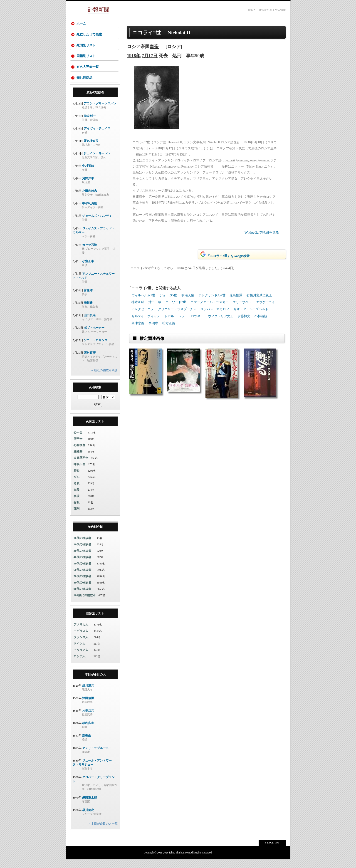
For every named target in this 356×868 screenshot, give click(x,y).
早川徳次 (88, 818)
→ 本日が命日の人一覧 (103, 832)
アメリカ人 (81, 633)
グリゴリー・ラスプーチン (177, 309)
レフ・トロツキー (191, 316)
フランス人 (81, 646)
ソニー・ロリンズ (96, 349)
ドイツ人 (79, 652)
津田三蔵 (155, 302)
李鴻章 (153, 323)
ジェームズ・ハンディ (97, 224)
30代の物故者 (82, 559)
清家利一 (90, 124)
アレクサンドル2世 (212, 295)
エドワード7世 (176, 302)
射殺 (77, 511)
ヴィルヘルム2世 (143, 295)
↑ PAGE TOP (272, 851)
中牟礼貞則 (90, 212)
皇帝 (154, 47)
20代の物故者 (82, 553)
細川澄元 (88, 694)
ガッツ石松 (90, 253)
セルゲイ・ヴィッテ (146, 316)
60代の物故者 (82, 578)
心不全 (78, 441)
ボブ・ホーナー (94, 336)
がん (77, 485)
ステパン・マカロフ (215, 309)
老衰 (77, 492)
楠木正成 (138, 302)
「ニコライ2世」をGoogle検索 (225, 254)
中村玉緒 (88, 174)
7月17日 (150, 56)
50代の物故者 (82, 572)
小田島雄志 (90, 199)
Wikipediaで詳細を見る (262, 232)
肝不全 (78, 447)
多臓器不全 (81, 466)
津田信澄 (88, 706)
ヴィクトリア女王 (221, 316)
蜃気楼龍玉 (91, 149)
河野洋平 (88, 187)
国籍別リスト (87, 61)
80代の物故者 (82, 591)
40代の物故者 (82, 565)
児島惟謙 (236, 295)
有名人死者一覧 (88, 73)
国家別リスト (95, 622)
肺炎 (77, 479)
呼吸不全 (79, 473)
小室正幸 (88, 270)
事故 (77, 504)
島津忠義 (138, 323)
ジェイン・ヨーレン (97, 162)
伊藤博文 (244, 316)
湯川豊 (88, 311)
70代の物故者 (82, 585)
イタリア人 (81, 658)
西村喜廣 (90, 361)
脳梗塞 (78, 460)
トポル (169, 316)
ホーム (82, 24)
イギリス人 (81, 639)
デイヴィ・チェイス (97, 137)
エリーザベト (242, 302)
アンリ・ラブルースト (97, 756)
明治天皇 (188, 295)
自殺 (77, 498)
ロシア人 (79, 665)
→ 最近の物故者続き (104, 379)
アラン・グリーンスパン (100, 112)
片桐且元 (88, 719)
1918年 (134, 56)
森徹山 (87, 744)
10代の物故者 (82, 546)
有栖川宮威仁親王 (259, 295)
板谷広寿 (88, 731)
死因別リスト (87, 48)
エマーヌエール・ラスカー (210, 302)
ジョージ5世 (168, 295)
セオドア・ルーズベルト (251, 309)
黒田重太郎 (90, 806)
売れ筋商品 (85, 85)
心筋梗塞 (79, 454)
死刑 (77, 517)
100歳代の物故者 (85, 604)
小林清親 (261, 316)
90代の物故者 (82, 597)
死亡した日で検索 (90, 36)
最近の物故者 (95, 101)
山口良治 (90, 324)
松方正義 (169, 323)
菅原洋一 (90, 299)
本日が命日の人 (95, 683)
